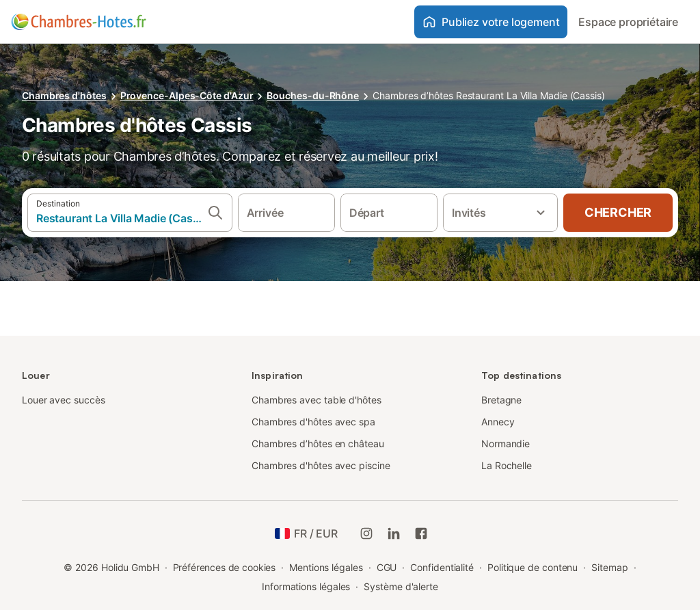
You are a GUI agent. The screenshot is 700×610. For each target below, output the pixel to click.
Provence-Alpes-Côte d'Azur (187, 95)
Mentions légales (326, 567)
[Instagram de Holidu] (366, 533)
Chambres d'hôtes (64, 95)
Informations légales (306, 586)
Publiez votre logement (491, 22)
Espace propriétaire (628, 22)
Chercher (618, 212)
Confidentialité (442, 567)
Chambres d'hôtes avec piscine (321, 465)
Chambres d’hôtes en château (318, 443)
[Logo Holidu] (79, 22)
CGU (387, 567)
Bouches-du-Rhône (313, 95)
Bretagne (501, 400)
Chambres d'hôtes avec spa (313, 422)
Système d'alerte (401, 586)
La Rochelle (507, 465)
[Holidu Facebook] (421, 533)
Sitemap (609, 567)
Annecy (498, 422)
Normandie (506, 443)
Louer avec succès (64, 400)
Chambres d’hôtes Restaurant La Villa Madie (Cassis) (489, 95)
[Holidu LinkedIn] (394, 533)
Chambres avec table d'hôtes (317, 400)
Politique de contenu (533, 567)
